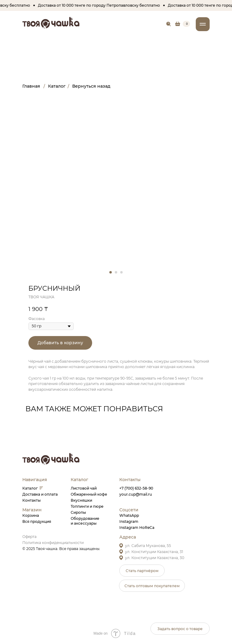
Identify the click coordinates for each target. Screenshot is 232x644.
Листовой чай (84, 488)
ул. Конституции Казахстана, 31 (154, 552)
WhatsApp (129, 515)
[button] (142, 571)
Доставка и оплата (40, 494)
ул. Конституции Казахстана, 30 (155, 558)
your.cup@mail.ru (136, 494)
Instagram (129, 521)
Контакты (32, 500)
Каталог (30, 488)
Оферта (29, 537)
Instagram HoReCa (137, 527)
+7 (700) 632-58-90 (136, 488)
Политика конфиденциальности (53, 543)
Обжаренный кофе (89, 494)
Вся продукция (37, 521)
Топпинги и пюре (87, 506)
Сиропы (78, 512)
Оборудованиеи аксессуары (85, 521)
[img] (169, 24)
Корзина (31, 515)
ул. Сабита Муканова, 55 (148, 546)
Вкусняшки (81, 500)
